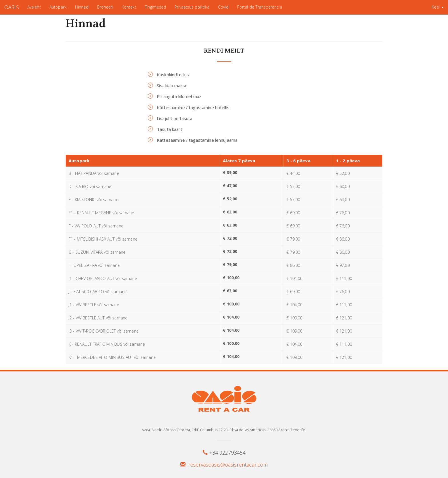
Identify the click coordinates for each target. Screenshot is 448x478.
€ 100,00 (231, 278)
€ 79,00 (230, 264)
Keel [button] (438, 7)
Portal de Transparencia (260, 7)
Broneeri (105, 7)
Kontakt (129, 7)
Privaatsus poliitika (192, 7)
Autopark (58, 7)
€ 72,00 (230, 238)
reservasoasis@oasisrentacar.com (228, 465)
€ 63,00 (230, 212)
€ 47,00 (230, 186)
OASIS (12, 7)
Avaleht (34, 7)
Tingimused (155, 7)
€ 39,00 (230, 172)
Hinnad (82, 7)
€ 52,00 (230, 199)
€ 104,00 (231, 317)
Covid (223, 7)
